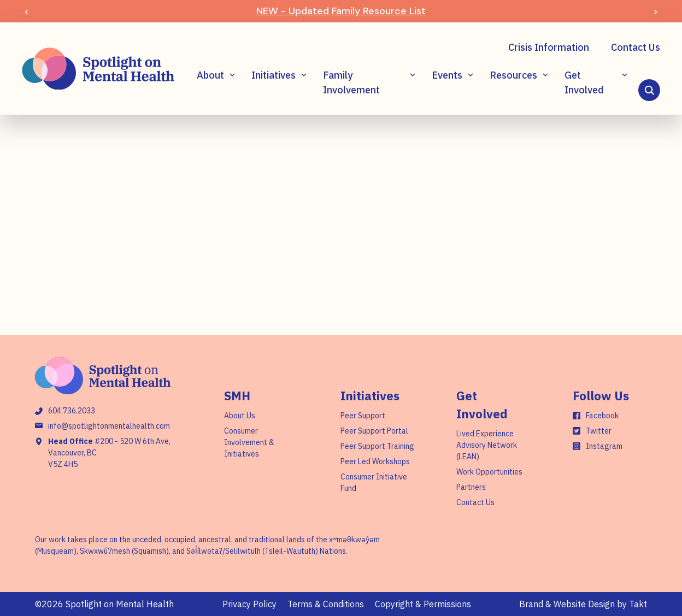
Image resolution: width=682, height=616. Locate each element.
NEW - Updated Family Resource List (341, 11)
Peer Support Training (377, 446)
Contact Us (636, 47)
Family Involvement (351, 82)
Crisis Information (549, 47)
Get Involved (584, 82)
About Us (240, 416)
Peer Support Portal (374, 431)
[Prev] (27, 11)
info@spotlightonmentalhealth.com (109, 426)
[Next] (655, 11)
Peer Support (363, 416)
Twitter (599, 431)
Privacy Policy (249, 604)
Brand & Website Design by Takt (583, 604)
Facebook (602, 416)
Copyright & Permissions (423, 604)
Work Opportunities (489, 472)
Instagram (604, 446)
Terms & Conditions (326, 604)
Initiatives (274, 75)
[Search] (649, 90)
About (210, 75)
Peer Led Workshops (375, 461)
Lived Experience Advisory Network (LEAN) (487, 445)
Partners (471, 487)
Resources (513, 75)
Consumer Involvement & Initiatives (249, 442)
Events (447, 75)
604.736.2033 (72, 411)
